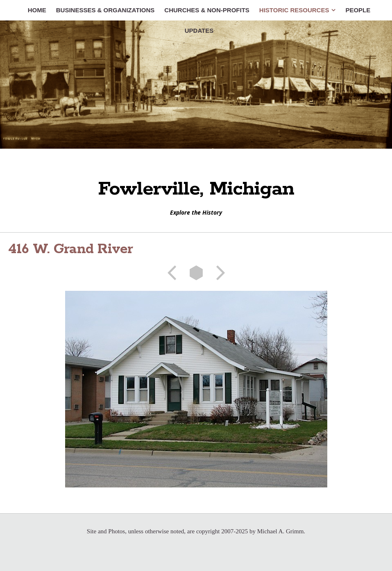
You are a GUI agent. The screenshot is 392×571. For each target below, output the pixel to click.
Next (218, 273)
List (196, 273)
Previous (174, 273)
